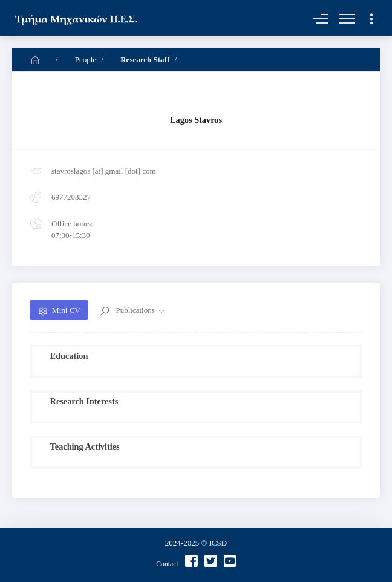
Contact (167, 564)
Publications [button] (135, 310)
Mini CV (66, 310)
